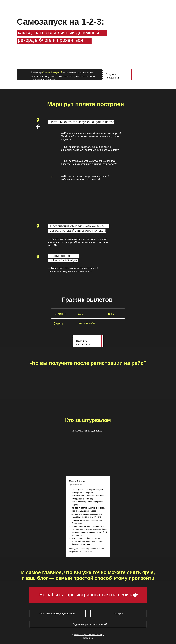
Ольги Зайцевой (52, 72)
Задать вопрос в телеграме (88, 624)
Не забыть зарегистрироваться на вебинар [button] (88, 595)
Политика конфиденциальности (57, 614)
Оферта (119, 614)
